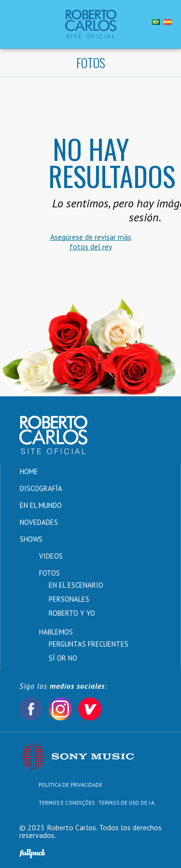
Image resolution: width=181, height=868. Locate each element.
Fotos (49, 573)
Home (29, 471)
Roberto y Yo (72, 613)
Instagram (60, 709)
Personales (69, 599)
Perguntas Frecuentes (89, 644)
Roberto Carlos (90, 24)
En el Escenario (76, 585)
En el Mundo (41, 505)
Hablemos (56, 632)
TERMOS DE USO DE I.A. (127, 803)
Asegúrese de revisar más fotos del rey (91, 242)
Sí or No (63, 658)
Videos (51, 556)
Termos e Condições (67, 803)
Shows (31, 539)
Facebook (31, 709)
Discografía (41, 488)
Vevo (90, 709)
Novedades (39, 522)
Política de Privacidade (70, 785)
